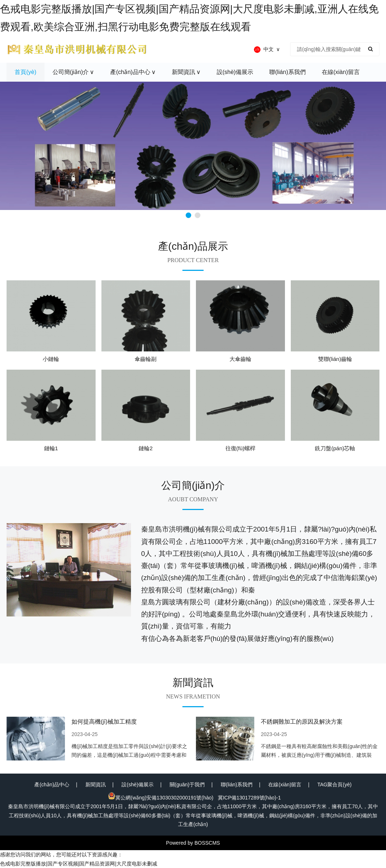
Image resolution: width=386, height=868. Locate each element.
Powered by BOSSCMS (193, 843)
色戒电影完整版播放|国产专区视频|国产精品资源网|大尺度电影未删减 (79, 864)
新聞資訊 (96, 785)
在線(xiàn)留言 (285, 785)
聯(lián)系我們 (237, 785)
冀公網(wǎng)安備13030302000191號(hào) (161, 798)
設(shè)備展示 (138, 785)
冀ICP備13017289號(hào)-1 (249, 798)
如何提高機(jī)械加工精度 (104, 722)
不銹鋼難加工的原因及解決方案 (302, 722)
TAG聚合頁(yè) (335, 785)
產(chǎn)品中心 (52, 785)
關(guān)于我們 (187, 785)
